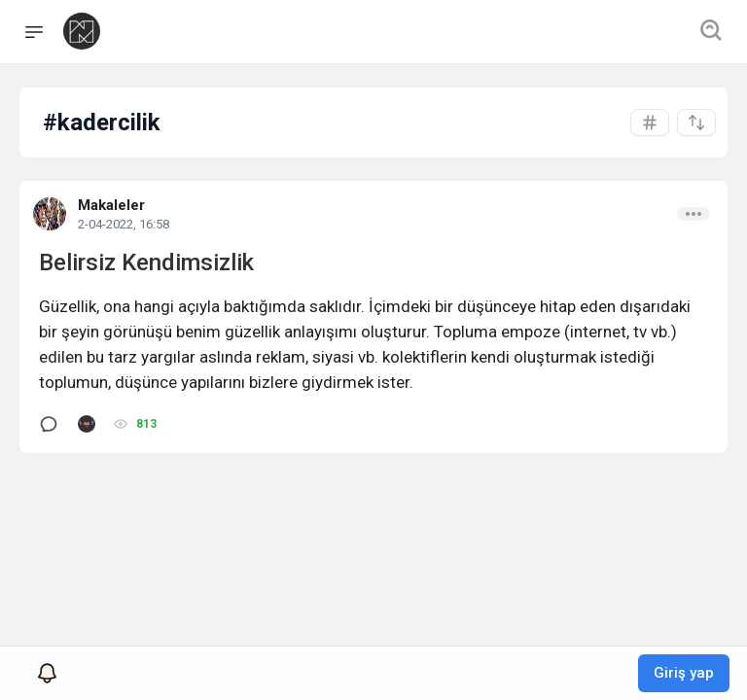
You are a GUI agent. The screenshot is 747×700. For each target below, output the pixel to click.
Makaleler (111, 205)
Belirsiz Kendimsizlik (146, 262)
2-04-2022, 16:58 (124, 224)
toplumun (73, 382)
